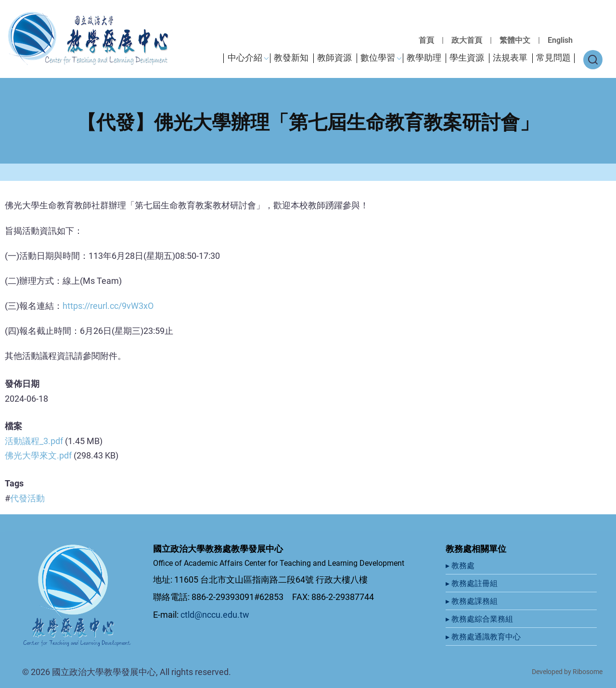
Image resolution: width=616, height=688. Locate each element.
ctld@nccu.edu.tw (215, 615)
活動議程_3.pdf (34, 441)
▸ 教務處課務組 (473, 601)
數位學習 (378, 57)
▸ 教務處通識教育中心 (484, 637)
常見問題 (553, 57)
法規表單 (510, 57)
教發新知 (291, 57)
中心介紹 (245, 57)
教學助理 (424, 57)
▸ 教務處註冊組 (473, 583)
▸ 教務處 (461, 566)
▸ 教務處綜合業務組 (480, 619)
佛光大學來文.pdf (38, 455)
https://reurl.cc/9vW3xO (108, 306)
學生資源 (467, 57)
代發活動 (27, 498)
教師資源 (334, 57)
